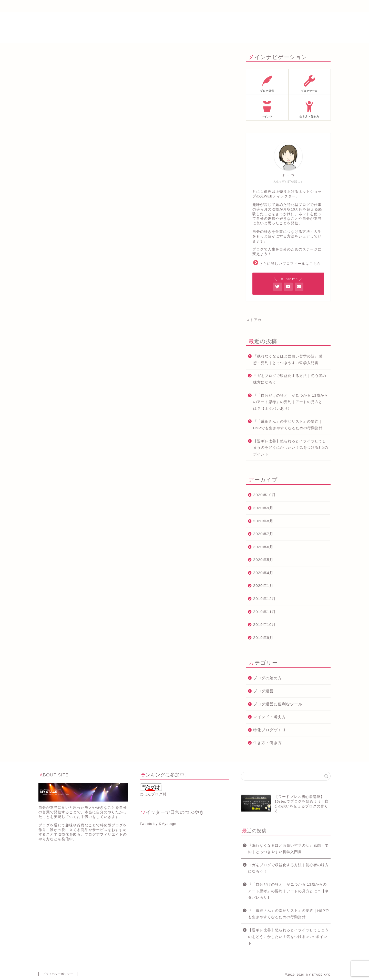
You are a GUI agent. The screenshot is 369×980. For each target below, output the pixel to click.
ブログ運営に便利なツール (278, 704)
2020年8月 (263, 521)
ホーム (60, 6)
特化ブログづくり (270, 730)
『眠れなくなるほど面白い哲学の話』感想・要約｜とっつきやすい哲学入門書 (288, 360)
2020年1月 (263, 586)
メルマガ (146, 6)
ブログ (189, 6)
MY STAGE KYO (184, 28)
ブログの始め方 (268, 678)
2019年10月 (265, 624)
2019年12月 (265, 599)
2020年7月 (263, 534)
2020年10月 (265, 495)
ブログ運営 (263, 691)
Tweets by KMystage (158, 824)
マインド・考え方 (270, 717)
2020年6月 (263, 547)
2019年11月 (265, 612)
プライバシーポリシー (58, 974)
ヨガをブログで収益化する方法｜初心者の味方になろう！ (290, 379)
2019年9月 (263, 638)
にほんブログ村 (153, 790)
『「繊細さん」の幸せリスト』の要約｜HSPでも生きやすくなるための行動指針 (288, 425)
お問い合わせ (274, 6)
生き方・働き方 (268, 743)
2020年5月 (263, 560)
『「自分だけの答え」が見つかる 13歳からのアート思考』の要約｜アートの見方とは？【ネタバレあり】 (291, 402)
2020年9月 (263, 508)
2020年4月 (263, 573)
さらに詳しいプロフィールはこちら (290, 264)
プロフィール (103, 6)
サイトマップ (231, 6)
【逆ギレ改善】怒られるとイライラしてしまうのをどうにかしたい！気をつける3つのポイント (291, 448)
